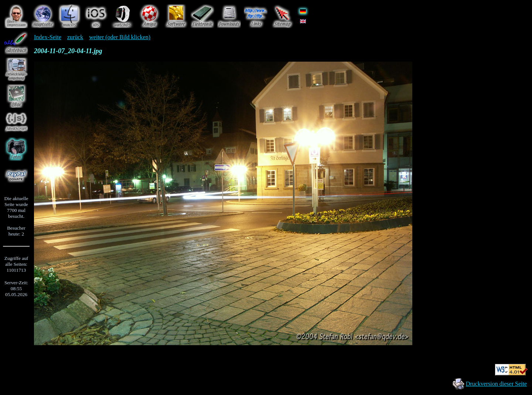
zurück (75, 37)
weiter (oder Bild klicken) (120, 37)
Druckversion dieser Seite (496, 384)
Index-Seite (48, 37)
